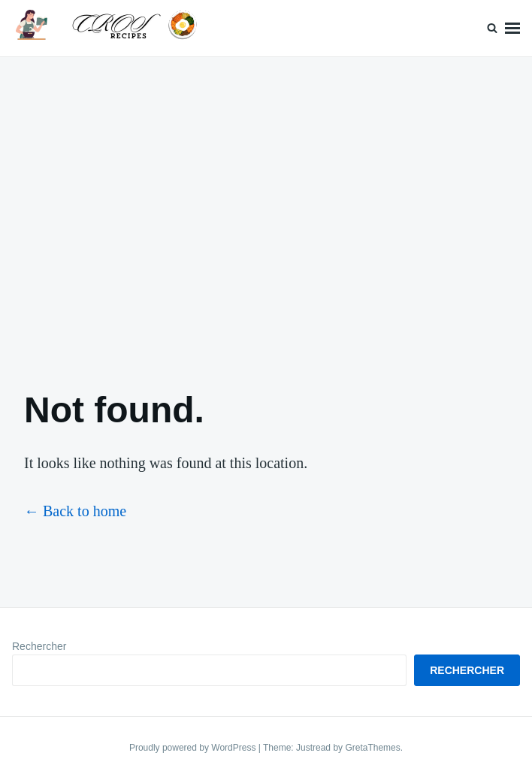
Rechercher (39, 646)
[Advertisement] (266, 210)
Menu (512, 28)
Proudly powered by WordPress (194, 748)
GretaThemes (372, 748)
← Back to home (75, 511)
